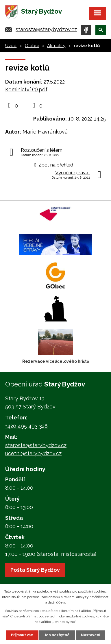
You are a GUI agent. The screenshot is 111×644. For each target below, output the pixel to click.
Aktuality (56, 46)
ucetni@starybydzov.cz (33, 453)
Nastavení (90, 635)
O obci (32, 46)
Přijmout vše (22, 635)
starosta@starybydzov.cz (46, 29)
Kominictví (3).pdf (26, 89)
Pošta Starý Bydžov (35, 570)
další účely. (57, 602)
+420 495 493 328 (26, 426)
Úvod (11, 46)
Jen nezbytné (57, 635)
